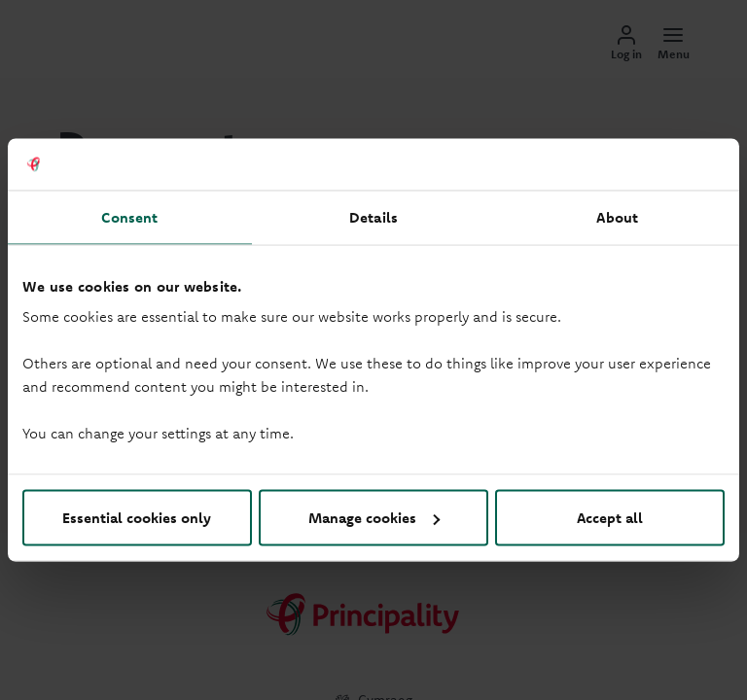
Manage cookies (374, 518)
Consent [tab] (129, 216)
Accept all (610, 518)
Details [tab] (373, 216)
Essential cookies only (137, 518)
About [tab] (617, 216)
